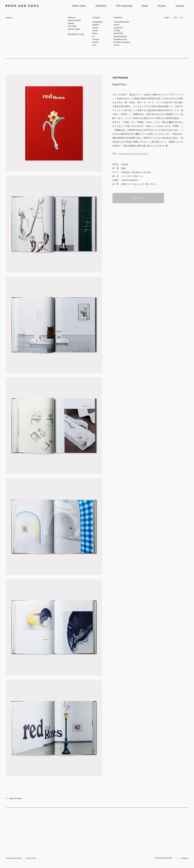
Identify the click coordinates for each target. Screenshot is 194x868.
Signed (71, 23)
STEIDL (117, 31)
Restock (71, 17)
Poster (95, 31)
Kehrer (117, 45)
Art (93, 36)
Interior (95, 42)
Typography (97, 22)
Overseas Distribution (14, 858)
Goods (95, 28)
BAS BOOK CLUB (76, 34)
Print (94, 45)
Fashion (96, 39)
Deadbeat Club (120, 39)
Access (162, 6)
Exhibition (101, 6)
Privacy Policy (31, 858)
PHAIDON (118, 33)
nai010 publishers (140, 154)
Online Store (79, 6)
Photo (95, 33)
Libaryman (118, 28)
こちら (139, 184)
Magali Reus (125, 154)
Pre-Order (72, 26)
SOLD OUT (138, 198)
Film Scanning (124, 6)
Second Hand (74, 29)
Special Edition (74, 20)
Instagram (184, 858)
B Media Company (122, 42)
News (145, 6)
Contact (180, 6)
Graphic (96, 25)
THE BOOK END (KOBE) (163, 858)
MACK (117, 25)
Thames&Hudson (121, 22)
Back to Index (14, 798)
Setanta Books (120, 36)
